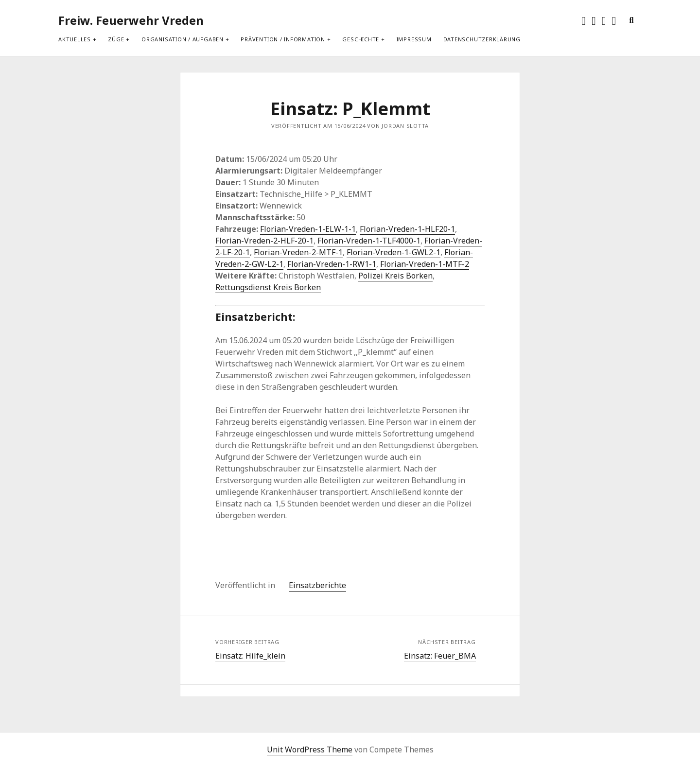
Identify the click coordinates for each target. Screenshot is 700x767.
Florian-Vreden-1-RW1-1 (332, 264)
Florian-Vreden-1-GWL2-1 (394, 252)
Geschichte (361, 39)
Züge (116, 39)
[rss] (604, 20)
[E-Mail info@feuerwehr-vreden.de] (614, 20)
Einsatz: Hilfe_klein (250, 656)
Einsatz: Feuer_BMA (440, 656)
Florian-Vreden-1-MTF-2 (425, 264)
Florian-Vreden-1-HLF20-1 (407, 229)
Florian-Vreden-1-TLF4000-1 (369, 241)
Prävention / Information (283, 39)
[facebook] (594, 20)
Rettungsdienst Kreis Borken (268, 287)
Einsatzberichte (317, 585)
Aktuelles (75, 39)
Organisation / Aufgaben (183, 39)
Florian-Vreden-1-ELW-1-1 (308, 229)
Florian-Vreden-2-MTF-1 (298, 252)
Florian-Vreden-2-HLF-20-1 (264, 241)
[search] (631, 20)
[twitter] (584, 20)
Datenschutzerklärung (482, 39)
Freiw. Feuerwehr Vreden (131, 20)
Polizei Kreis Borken (395, 276)
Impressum (414, 39)
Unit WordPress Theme (310, 750)
